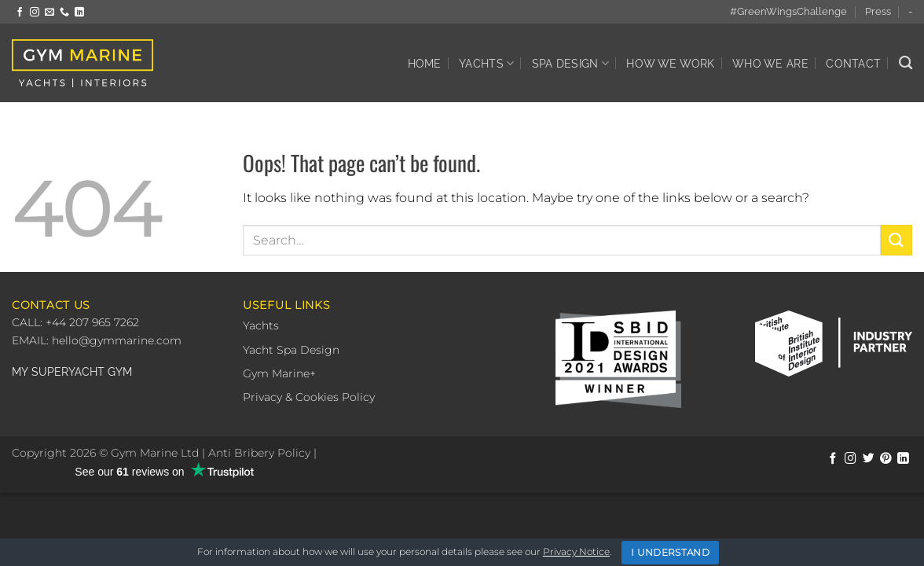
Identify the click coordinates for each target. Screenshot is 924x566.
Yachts (486, 63)
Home (425, 63)
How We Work (670, 63)
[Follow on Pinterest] (886, 459)
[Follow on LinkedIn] (79, 13)
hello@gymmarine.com (117, 340)
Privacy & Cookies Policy (309, 397)
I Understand (670, 552)
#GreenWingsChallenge (788, 11)
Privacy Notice (576, 551)
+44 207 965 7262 (91, 322)
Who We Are (770, 63)
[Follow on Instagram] (35, 13)
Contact (853, 63)
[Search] (906, 63)
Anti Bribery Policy (259, 453)
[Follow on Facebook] (20, 13)
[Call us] (64, 13)
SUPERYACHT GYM (82, 372)
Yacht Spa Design (291, 350)
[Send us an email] (49, 13)
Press (878, 11)
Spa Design (570, 63)
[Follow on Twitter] (869, 459)
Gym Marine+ (279, 373)
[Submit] (896, 240)
